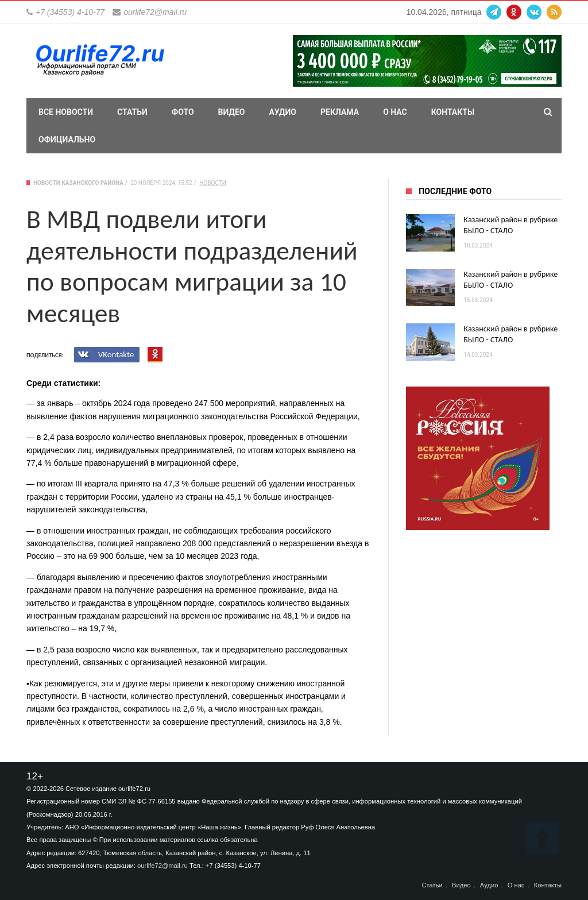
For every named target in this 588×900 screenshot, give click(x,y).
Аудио (283, 112)
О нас (395, 112)
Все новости (66, 112)
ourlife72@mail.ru (155, 12)
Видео (232, 112)
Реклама (340, 112)
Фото (183, 112)
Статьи (132, 112)
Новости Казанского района (78, 183)
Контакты (453, 112)
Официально (67, 140)
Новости (213, 183)
